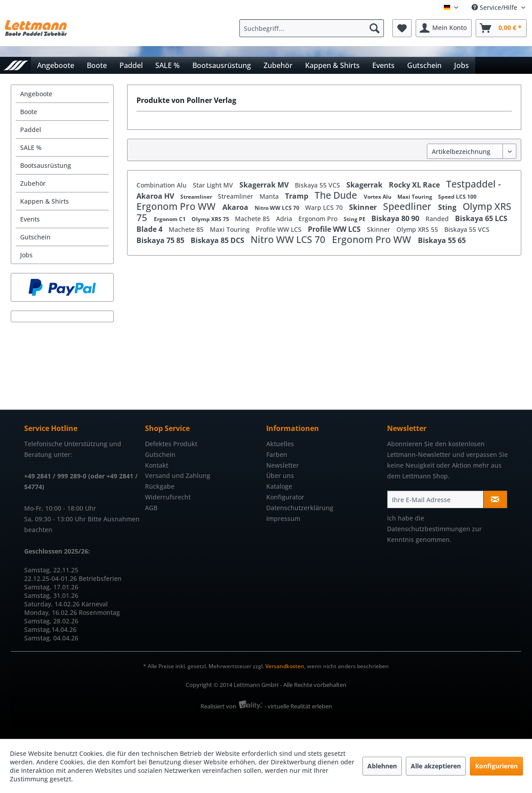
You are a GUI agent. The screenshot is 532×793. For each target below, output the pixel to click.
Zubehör (33, 183)
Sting (448, 207)
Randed (438, 219)
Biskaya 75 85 (161, 240)
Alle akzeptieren (436, 766)
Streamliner (197, 197)
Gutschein (35, 237)
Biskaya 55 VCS (318, 185)
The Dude (337, 195)
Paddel (31, 130)
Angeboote (36, 94)
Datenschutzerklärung (300, 508)
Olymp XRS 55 (418, 229)
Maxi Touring (415, 197)
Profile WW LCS (280, 229)
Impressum (283, 518)
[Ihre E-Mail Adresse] (435, 499)
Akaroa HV (156, 196)
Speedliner (408, 206)
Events (30, 219)
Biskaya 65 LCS (481, 218)
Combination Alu (162, 185)
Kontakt (157, 465)
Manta (270, 196)
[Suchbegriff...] (312, 28)
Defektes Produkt (171, 444)
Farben (277, 454)
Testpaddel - (474, 184)
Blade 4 (150, 229)
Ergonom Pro (319, 219)
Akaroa (236, 207)
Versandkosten (285, 666)
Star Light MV (214, 185)
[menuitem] (314, 28)
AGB (151, 508)
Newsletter (283, 465)
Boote (29, 112)
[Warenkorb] (501, 28)
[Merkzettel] (402, 28)
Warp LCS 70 (325, 207)
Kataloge (279, 486)
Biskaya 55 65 (442, 240)
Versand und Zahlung (178, 475)
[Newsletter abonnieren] (495, 499)
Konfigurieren (496, 766)
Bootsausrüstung (46, 165)
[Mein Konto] (444, 28)
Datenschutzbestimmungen (429, 529)
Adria (285, 219)
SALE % (31, 147)
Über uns (280, 475)
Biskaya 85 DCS (218, 240)
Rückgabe (160, 486)
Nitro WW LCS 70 (278, 208)
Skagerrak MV (265, 185)
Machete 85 (253, 219)
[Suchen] (375, 28)
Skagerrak (365, 185)
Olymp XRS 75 (211, 219)
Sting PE (355, 219)
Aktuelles (280, 444)
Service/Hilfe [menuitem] (495, 7)
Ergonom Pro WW (177, 206)
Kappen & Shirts (45, 201)
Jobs (26, 255)
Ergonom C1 (170, 219)
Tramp (298, 196)
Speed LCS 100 (457, 197)
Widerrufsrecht (168, 497)
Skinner (364, 207)
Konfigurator (285, 497)
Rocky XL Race (415, 185)
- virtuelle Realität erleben (298, 706)
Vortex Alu (378, 197)
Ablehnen (382, 766)
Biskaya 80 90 (396, 218)
